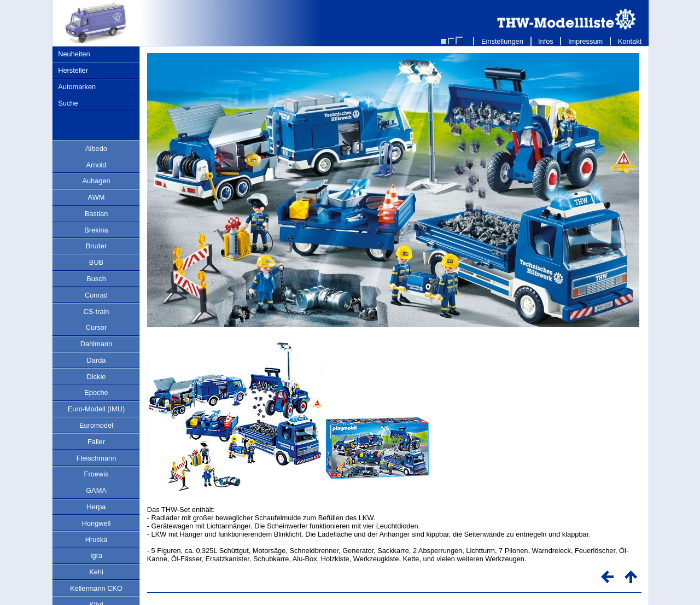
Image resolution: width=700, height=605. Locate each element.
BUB (96, 262)
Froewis (97, 474)
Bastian (97, 214)
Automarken (77, 87)
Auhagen (96, 181)
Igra (96, 555)
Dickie (97, 377)
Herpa (97, 507)
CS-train (97, 312)
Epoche (96, 392)
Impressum (585, 41)
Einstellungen (502, 41)
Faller (96, 442)
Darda (97, 360)
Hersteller (73, 70)
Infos (546, 41)
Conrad (96, 295)
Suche (68, 103)
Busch (96, 279)
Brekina (96, 230)
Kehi (96, 572)
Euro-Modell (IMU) (97, 409)
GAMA (96, 490)
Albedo (96, 149)
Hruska (97, 540)
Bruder (96, 246)
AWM (97, 197)
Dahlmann (96, 344)
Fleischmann (97, 458)
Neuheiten (74, 54)
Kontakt (630, 41)
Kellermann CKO (96, 588)
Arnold (97, 165)
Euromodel (96, 425)
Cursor (96, 327)
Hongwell (97, 523)
